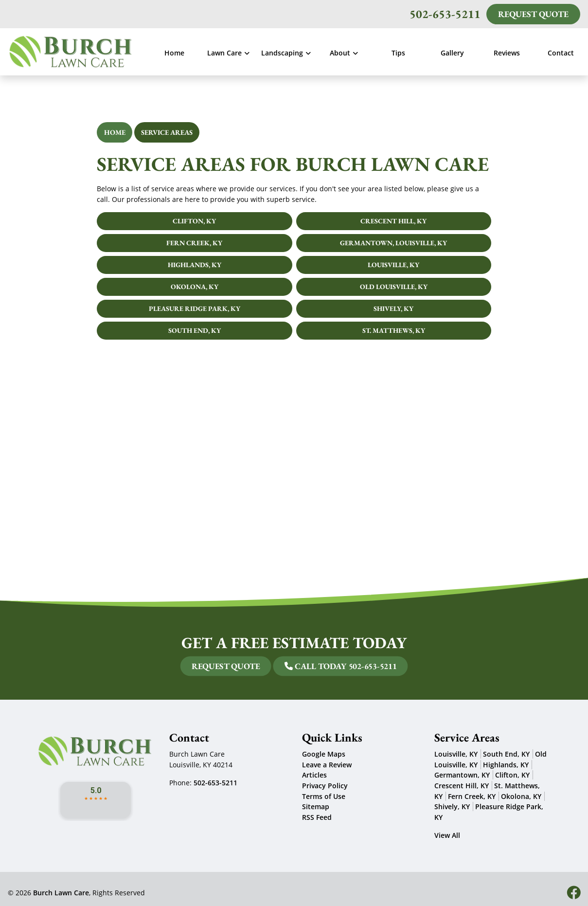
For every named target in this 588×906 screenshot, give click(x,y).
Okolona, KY (195, 287)
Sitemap (316, 806)
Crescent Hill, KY (393, 221)
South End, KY (195, 330)
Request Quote (533, 14)
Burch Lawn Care (61, 893)
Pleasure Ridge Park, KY (195, 308)
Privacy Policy (325, 786)
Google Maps (324, 754)
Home (115, 132)
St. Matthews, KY (394, 330)
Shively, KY (393, 308)
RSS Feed (317, 817)
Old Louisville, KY (394, 287)
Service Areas (167, 132)
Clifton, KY (194, 221)
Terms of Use (324, 796)
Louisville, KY (393, 265)
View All (447, 835)
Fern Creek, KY (194, 243)
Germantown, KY (462, 775)
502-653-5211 (445, 14)
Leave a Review (327, 765)
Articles (314, 775)
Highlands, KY (195, 265)
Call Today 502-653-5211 (301, 666)
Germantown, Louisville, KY (393, 243)
